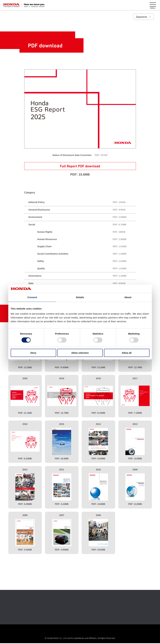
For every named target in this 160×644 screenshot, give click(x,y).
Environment (82, 218)
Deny (33, 353)
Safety (87, 262)
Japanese (141, 17)
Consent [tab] (32, 297)
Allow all (127, 353)
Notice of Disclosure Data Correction (80, 155)
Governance (82, 277)
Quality (87, 269)
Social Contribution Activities (87, 255)
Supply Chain (87, 247)
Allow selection (80, 353)
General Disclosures (82, 211)
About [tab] (128, 297)
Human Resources (87, 240)
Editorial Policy (82, 203)
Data (82, 284)
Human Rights (87, 233)
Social (82, 226)
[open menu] (153, 5)
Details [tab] (80, 297)
